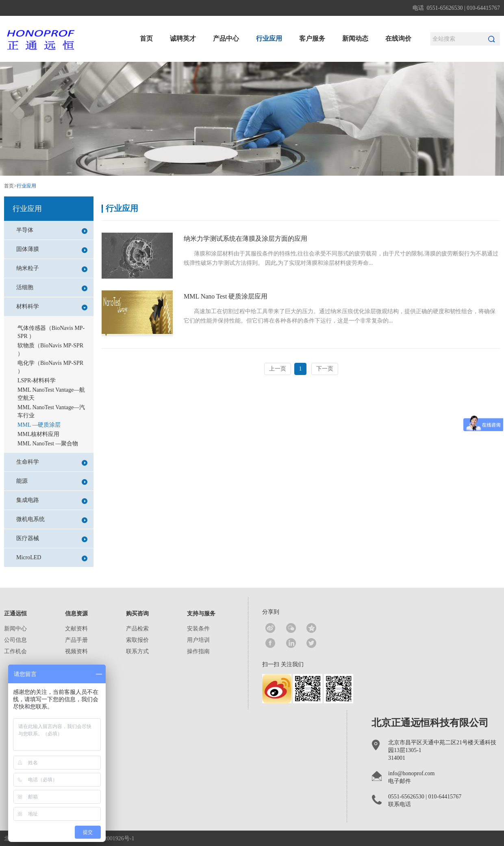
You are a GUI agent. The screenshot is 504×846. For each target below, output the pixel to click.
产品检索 (137, 629)
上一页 (278, 369)
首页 (146, 38)
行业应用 (269, 38)
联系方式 (137, 651)
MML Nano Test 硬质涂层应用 (226, 296)
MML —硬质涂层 (39, 425)
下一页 (325, 369)
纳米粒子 (52, 269)
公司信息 (15, 640)
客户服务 (312, 38)
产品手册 (76, 640)
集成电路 (52, 500)
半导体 (52, 230)
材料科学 (52, 307)
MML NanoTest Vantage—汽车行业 (51, 411)
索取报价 (137, 640)
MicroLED (52, 558)
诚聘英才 (183, 38)
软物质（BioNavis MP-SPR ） (50, 350)
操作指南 (198, 651)
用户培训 (198, 640)
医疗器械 (52, 539)
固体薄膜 (52, 250)
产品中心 (226, 38)
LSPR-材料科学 (37, 380)
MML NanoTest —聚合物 (48, 444)
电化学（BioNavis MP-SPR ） (50, 367)
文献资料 (76, 629)
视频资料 (76, 651)
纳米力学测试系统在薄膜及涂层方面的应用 (245, 239)
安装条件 (198, 629)
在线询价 (398, 38)
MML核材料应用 (38, 434)
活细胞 (52, 288)
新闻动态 (355, 38)
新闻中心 (15, 629)
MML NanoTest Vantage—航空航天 (51, 394)
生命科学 (52, 462)
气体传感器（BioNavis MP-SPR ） (51, 332)
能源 (52, 481)
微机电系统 (52, 520)
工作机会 (15, 651)
